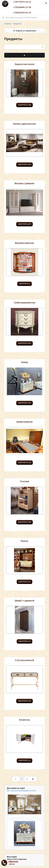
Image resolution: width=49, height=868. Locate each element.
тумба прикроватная (24, 302)
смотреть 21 (24, 582)
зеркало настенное (24, 64)
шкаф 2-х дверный (24, 600)
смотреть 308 (24, 105)
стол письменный (24, 660)
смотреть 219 (24, 701)
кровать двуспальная (24, 124)
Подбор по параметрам (24, 31)
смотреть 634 (24, 164)
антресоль (24, 720)
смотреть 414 (24, 403)
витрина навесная (25, 243)
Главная (8, 24)
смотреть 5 (24, 284)
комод (24, 362)
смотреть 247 (24, 224)
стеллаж (24, 481)
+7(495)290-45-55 (22, 13)
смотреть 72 (24, 641)
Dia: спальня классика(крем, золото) (21, 791)
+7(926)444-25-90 (22, 7)
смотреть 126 (24, 462)
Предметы (17, 24)
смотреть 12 (24, 761)
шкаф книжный (24, 422)
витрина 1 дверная (24, 183)
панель (24, 541)
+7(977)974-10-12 (22, 2)
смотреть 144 (24, 522)
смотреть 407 (24, 343)
